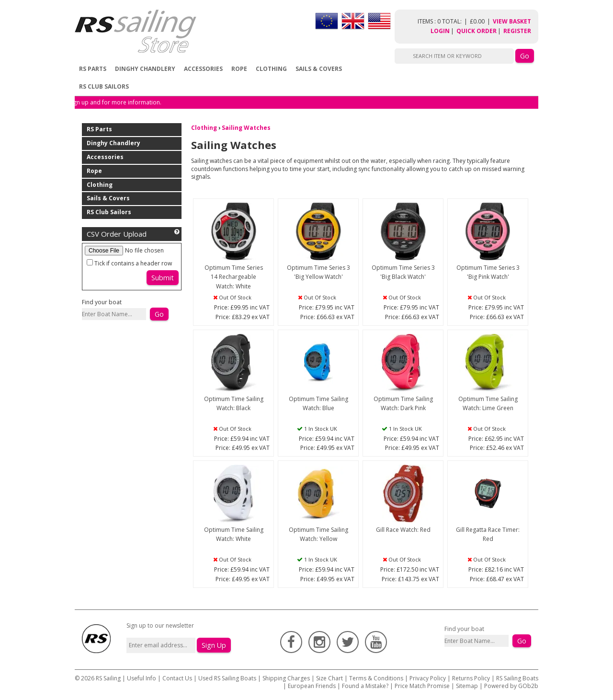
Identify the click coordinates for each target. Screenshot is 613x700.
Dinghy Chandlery (145, 69)
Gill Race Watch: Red (403, 530)
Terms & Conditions (376, 678)
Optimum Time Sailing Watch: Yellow (318, 534)
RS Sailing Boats (517, 678)
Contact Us (178, 678)
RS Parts (93, 69)
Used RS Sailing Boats (227, 678)
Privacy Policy (428, 678)
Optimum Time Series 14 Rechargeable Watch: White (234, 277)
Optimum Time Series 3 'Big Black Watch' (403, 272)
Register (517, 31)
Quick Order (477, 31)
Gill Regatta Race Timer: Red (488, 534)
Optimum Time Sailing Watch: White (234, 534)
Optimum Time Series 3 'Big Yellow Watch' (318, 272)
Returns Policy (471, 678)
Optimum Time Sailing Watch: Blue (318, 403)
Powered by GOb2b (511, 686)
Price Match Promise (422, 686)
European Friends (312, 686)
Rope (239, 69)
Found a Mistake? (365, 686)
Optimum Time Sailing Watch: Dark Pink (403, 403)
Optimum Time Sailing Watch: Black (234, 403)
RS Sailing (108, 678)
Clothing (271, 69)
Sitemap (467, 686)
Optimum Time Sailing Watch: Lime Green (488, 403)
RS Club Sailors (104, 86)
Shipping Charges (286, 678)
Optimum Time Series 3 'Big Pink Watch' (488, 272)
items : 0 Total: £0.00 (455, 21)
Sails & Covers (319, 69)
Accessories (203, 69)
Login (440, 31)
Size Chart (329, 678)
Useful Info (142, 678)
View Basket (512, 21)
